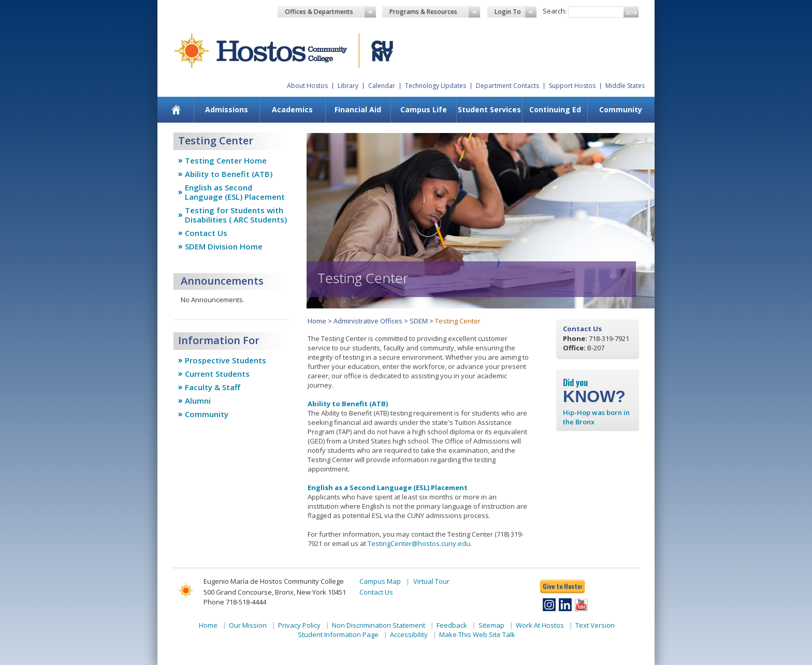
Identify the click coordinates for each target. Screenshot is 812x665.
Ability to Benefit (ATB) (229, 174)
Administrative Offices (368, 321)
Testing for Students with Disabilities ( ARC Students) (236, 215)
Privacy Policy (299, 625)
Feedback (452, 625)
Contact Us (206, 233)
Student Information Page (338, 634)
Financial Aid (358, 109)
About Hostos (307, 86)
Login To (516, 12)
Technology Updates (436, 86)
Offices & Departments (330, 12)
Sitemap (491, 625)
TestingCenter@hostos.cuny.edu (419, 543)
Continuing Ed (555, 109)
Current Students (217, 374)
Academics (292, 109)
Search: (555, 11)
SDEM (419, 321)
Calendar (382, 86)
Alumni (198, 401)
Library (348, 86)
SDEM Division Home (224, 246)
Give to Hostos (562, 586)
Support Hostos (572, 86)
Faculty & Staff (213, 387)
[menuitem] (176, 110)
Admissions (227, 109)
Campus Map (380, 581)
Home (317, 321)
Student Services (489, 109)
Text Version (595, 625)
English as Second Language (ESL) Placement (235, 192)
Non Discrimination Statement (379, 625)
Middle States (625, 86)
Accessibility (409, 634)
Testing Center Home (226, 160)
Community (621, 109)
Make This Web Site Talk (477, 634)
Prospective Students (226, 360)
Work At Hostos (540, 625)
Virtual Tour (431, 581)
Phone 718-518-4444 (235, 602)
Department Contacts (508, 86)
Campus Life (424, 109)
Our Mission (248, 625)
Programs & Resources (435, 12)
